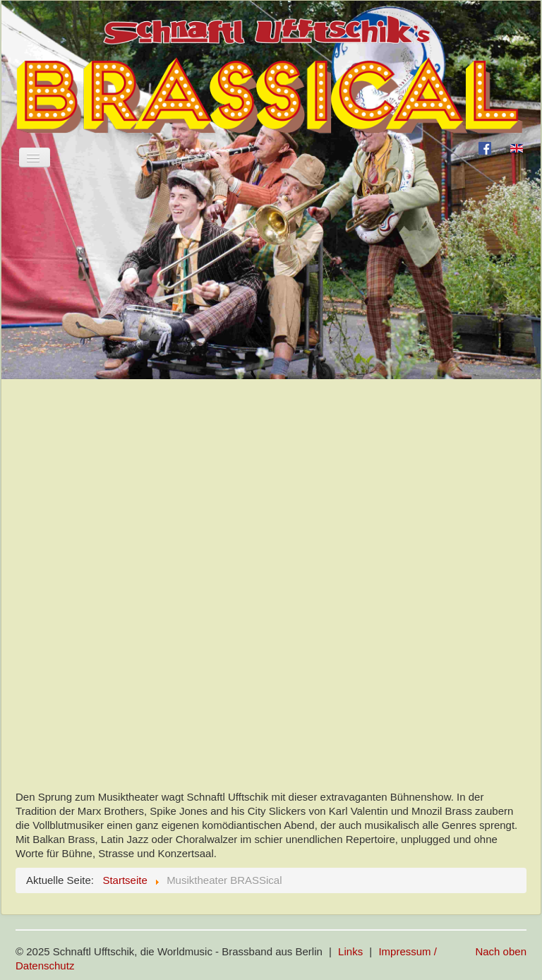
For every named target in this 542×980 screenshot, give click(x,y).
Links (350, 951)
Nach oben (501, 951)
